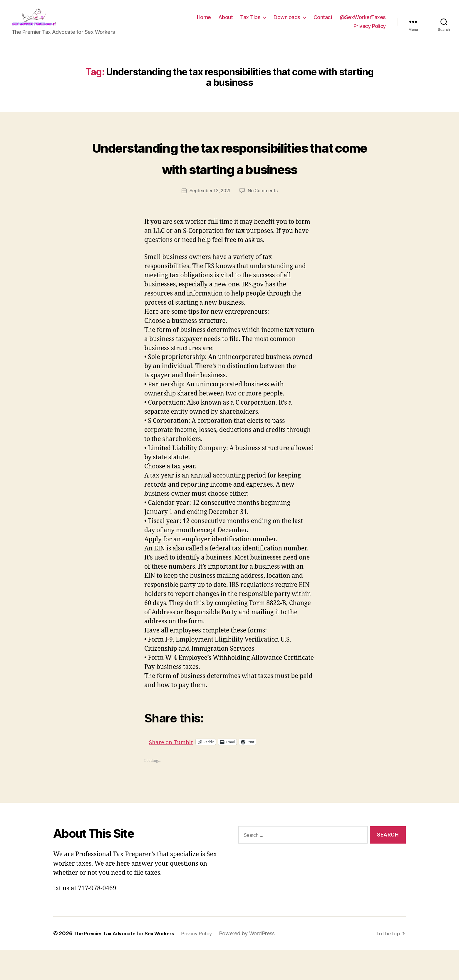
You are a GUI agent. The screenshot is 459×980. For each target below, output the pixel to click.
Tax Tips (250, 22)
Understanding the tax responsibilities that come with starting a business (230, 176)
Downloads (287, 22)
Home (204, 22)
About (226, 22)
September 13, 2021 (209, 221)
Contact (323, 22)
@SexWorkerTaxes (363, 22)
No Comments (264, 221)
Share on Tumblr (193, 772)
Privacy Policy (370, 30)
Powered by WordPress (259, 963)
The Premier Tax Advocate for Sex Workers (128, 963)
